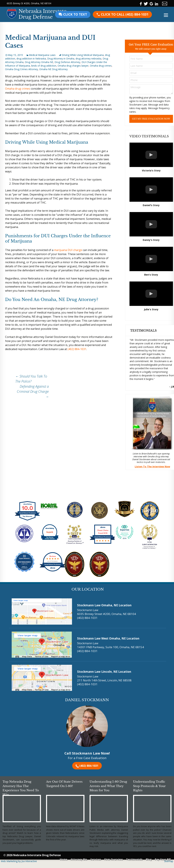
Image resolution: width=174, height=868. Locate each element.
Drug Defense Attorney (67, 62)
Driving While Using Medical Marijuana (83, 55)
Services (96, 859)
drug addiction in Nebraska (31, 59)
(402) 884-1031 (122, 14)
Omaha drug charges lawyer (73, 66)
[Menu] (166, 15)
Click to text (73, 14)
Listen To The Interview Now (152, 467)
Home (64, 859)
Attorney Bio (79, 859)
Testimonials (134, 859)
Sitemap (169, 861)
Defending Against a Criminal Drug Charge (33, 391)
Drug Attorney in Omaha (61, 59)
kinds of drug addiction (44, 66)
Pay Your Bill (163, 859)
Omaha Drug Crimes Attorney (21, 69)
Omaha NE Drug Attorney (53, 69)
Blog (149, 859)
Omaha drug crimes (101, 66)
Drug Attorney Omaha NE (39, 62)
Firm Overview (114, 859)
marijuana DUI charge (68, 250)
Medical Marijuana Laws (42, 55)
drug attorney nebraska (88, 59)
